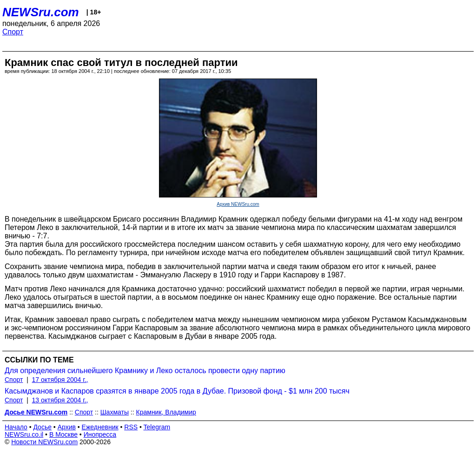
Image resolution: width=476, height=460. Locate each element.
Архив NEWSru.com (238, 204)
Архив (67, 427)
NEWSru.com (41, 12)
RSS (131, 427)
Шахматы (115, 412)
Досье (42, 427)
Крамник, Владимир (166, 412)
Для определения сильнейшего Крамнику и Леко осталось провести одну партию (145, 371)
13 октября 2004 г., (60, 400)
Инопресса (100, 434)
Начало (16, 427)
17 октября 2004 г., (60, 380)
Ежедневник (100, 427)
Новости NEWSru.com (44, 442)
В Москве (63, 434)
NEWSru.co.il (24, 434)
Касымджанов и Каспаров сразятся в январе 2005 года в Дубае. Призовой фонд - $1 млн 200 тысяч (177, 391)
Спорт (13, 32)
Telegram (157, 427)
